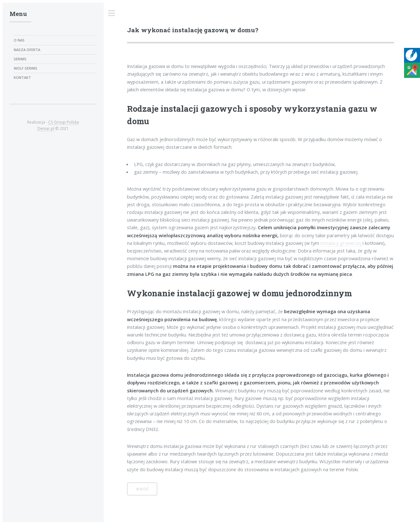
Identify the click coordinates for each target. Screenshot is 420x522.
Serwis (20, 59)
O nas (19, 40)
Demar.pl (46, 128)
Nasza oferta (27, 50)
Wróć (142, 489)
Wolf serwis (26, 68)
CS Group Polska (64, 122)
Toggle (112, 13)
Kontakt (22, 77)
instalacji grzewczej (341, 243)
